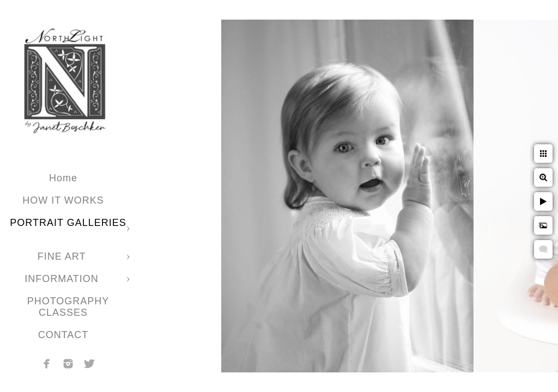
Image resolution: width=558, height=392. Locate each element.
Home (63, 178)
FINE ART (63, 256)
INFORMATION (63, 279)
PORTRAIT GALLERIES (68, 223)
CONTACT (63, 335)
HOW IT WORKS (63, 200)
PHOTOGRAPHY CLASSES (68, 307)
